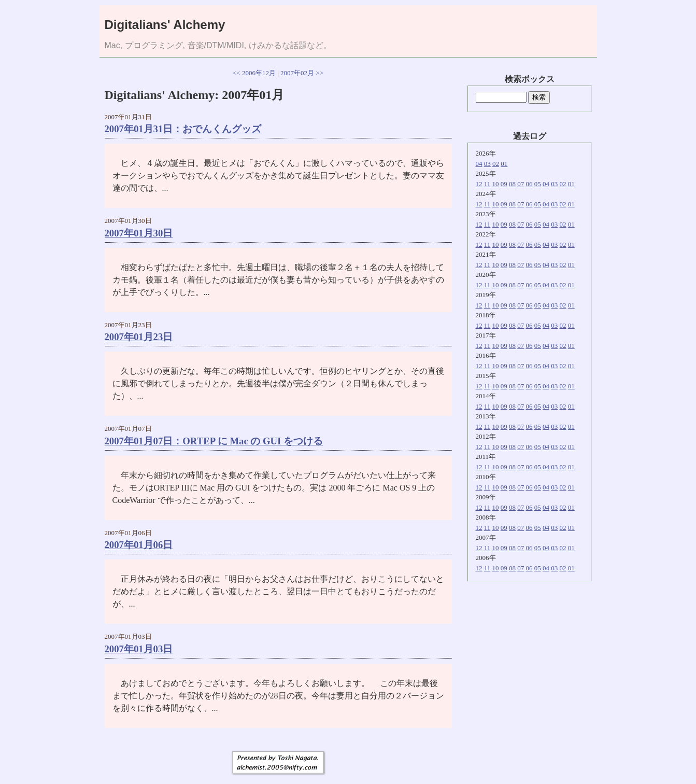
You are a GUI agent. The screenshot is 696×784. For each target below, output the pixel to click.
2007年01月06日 (139, 545)
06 (529, 184)
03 (487, 164)
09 (504, 184)
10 (496, 184)
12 (479, 184)
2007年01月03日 (139, 649)
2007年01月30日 (139, 233)
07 (521, 184)
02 (496, 164)
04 (479, 164)
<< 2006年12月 (254, 73)
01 (504, 164)
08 (512, 184)
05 (538, 184)
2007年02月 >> (302, 73)
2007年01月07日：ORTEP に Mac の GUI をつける (214, 441)
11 (487, 184)
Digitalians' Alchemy (165, 25)
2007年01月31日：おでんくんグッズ (183, 129)
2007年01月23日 (139, 337)
